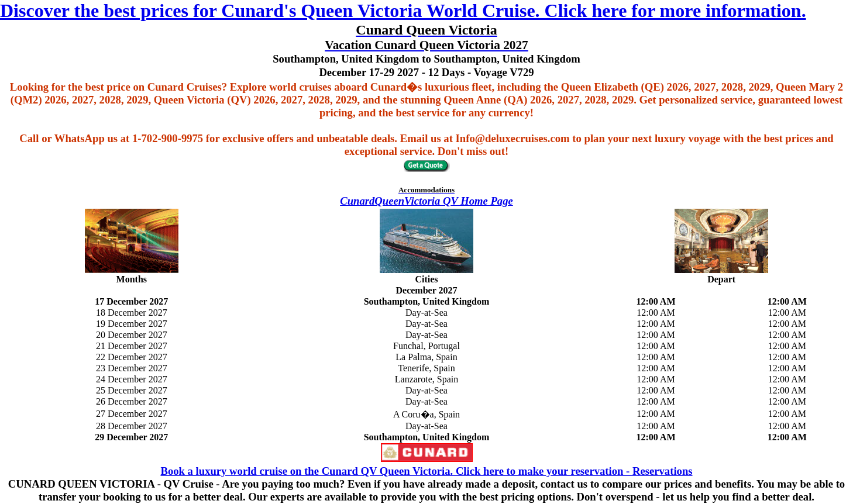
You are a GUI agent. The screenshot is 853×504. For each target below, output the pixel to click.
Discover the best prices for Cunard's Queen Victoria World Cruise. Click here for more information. (403, 11)
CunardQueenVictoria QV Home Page (426, 201)
